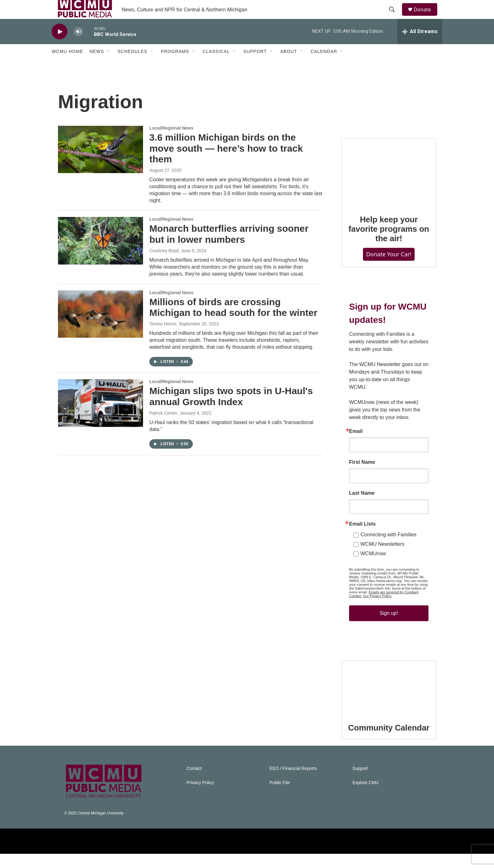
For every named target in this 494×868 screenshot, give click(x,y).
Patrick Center (163, 427)
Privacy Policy (200, 797)
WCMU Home (67, 66)
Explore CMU (366, 797)
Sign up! (389, 627)
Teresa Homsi (163, 338)
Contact (194, 783)
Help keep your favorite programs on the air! (389, 243)
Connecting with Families (388, 549)
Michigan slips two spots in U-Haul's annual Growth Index (231, 411)
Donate (426, 17)
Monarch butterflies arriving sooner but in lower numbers (229, 248)
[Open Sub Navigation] (109, 66)
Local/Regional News (171, 142)
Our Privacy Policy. (377, 610)
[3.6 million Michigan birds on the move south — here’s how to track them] (101, 164)
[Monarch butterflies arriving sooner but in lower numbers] (101, 255)
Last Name (362, 507)
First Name (362, 476)
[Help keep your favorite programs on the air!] (389, 186)
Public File (280, 797)
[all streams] (420, 46)
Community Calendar (389, 742)
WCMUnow (373, 568)
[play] (60, 46)
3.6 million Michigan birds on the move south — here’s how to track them (226, 163)
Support (255, 66)
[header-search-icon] (395, 17)
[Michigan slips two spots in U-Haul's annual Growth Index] (101, 417)
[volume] (78, 46)
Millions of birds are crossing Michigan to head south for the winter (233, 322)
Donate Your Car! (389, 268)
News (97, 66)
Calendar (324, 66)
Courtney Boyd (164, 265)
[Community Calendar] (389, 702)
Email (356, 446)
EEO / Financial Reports (293, 783)
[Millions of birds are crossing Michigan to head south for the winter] (101, 328)
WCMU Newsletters (382, 558)
